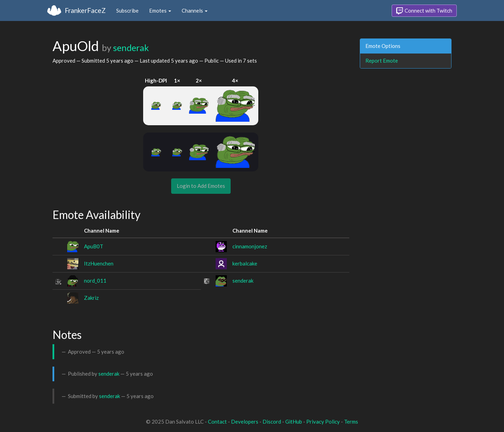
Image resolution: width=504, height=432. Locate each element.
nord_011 (95, 281)
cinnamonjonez (250, 246)
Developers (245, 422)
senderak (131, 48)
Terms (351, 422)
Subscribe (127, 10)
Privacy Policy (323, 422)
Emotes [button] (160, 10)
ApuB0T (94, 246)
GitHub (294, 422)
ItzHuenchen (99, 263)
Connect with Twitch (424, 11)
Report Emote (382, 61)
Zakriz (91, 298)
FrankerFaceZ (85, 10)
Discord (272, 422)
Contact (217, 422)
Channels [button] (195, 10)
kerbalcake (245, 263)
